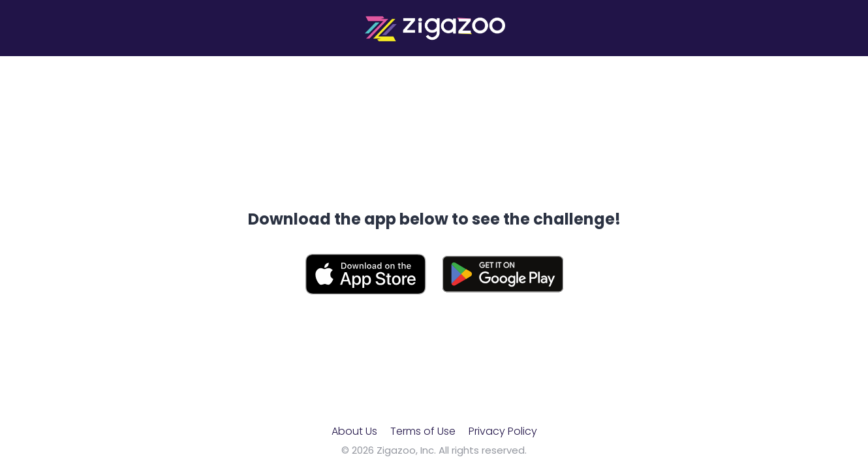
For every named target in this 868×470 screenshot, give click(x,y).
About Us (354, 431)
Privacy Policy (503, 431)
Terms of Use (423, 431)
